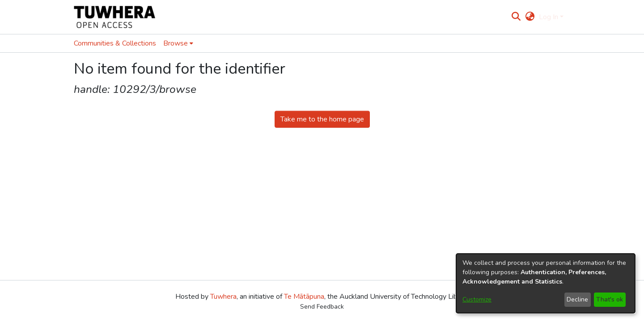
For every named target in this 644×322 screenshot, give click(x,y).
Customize (477, 299)
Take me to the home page (322, 119)
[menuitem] (530, 17)
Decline (577, 299)
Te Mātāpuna (304, 297)
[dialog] (546, 283)
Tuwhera (223, 297)
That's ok (610, 299)
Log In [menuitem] (549, 17)
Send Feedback (322, 307)
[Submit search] (516, 17)
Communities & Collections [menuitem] (115, 43)
